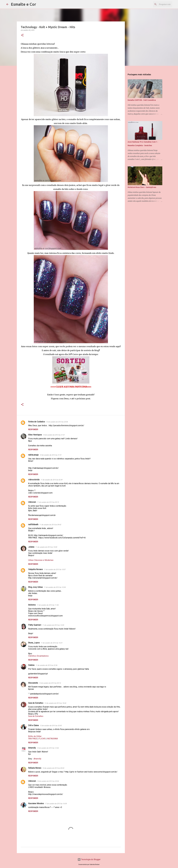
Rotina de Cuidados (37, 422)
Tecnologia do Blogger (89, 859)
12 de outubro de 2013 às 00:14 (50, 683)
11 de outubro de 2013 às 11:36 (48, 605)
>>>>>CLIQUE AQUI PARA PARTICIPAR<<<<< (71, 387)
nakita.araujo (33, 455)
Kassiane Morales (36, 803)
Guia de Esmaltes (36, 703)
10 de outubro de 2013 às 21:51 (51, 455)
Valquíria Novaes (35, 569)
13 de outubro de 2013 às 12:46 (48, 748)
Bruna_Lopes (34, 643)
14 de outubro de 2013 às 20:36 (48, 781)
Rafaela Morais (35, 768)
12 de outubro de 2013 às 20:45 (51, 726)
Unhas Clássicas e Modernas (41, 560)
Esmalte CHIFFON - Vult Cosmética (142, 100)
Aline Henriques (35, 435)
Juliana (31, 547)
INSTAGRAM (52, 739)
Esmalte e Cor (23, 4)
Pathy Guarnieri (35, 625)
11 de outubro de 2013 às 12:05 (53, 625)
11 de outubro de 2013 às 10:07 (55, 569)
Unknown (32, 502)
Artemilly (32, 748)
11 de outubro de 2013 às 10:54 (55, 587)
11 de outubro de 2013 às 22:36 (46, 665)
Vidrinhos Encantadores (38, 656)
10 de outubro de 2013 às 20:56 (57, 422)
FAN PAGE (33, 739)
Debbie (31, 665)
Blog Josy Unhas (35, 587)
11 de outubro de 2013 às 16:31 (52, 643)
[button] (22, 35)
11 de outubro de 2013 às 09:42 (50, 525)
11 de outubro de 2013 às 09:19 (48, 502)
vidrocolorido (34, 480)
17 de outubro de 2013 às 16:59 (56, 804)
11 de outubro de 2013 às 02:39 (51, 480)
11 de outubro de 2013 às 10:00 (46, 547)
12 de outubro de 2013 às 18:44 (55, 703)
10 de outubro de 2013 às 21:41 (54, 435)
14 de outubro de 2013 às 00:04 (53, 768)
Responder (33, 430)
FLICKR (42, 739)
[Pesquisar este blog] (159, 4)
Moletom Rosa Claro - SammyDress (142, 187)
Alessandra (33, 683)
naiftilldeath (33, 524)
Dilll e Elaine (33, 725)
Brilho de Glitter (35, 736)
